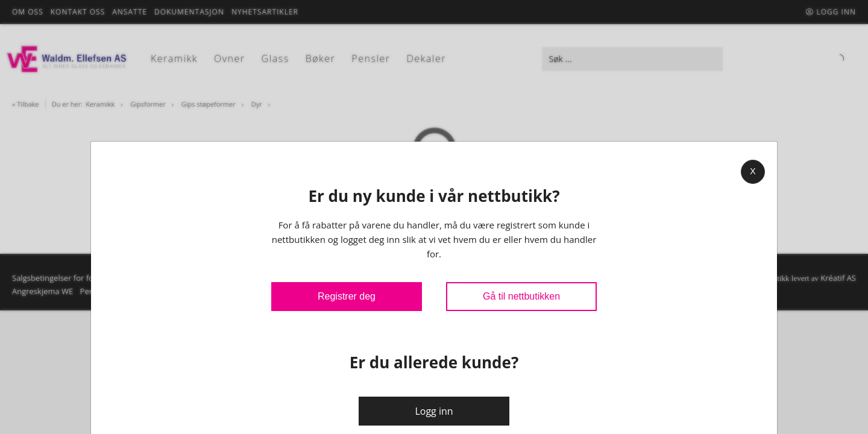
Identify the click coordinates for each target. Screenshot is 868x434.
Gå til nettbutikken (521, 296)
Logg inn (434, 411)
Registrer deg (347, 296)
